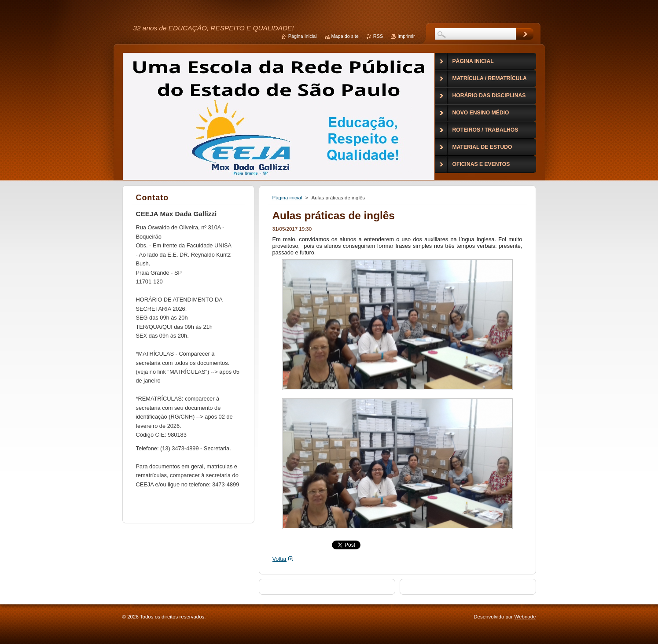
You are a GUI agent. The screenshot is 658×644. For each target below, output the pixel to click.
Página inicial (287, 198)
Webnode (525, 617)
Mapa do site (345, 36)
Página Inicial (303, 36)
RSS (378, 36)
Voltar (280, 559)
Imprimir (406, 36)
